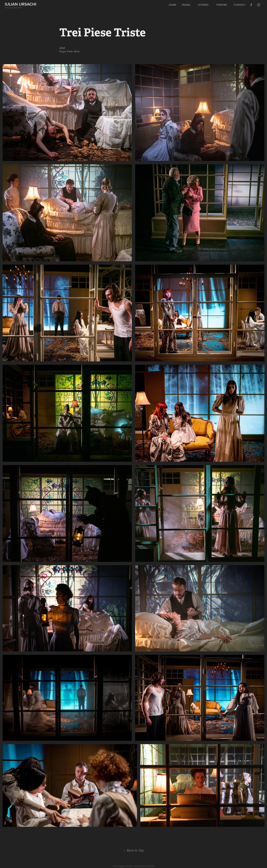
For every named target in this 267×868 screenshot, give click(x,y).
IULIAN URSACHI (21, 4)
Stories (203, 5)
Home (173, 5)
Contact (240, 5)
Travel (186, 5)
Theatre (221, 5)
